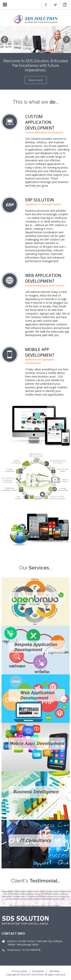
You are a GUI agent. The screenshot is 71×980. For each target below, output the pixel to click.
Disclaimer (38, 971)
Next (66, 39)
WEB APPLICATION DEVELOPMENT (43, 278)
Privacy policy (20, 971)
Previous (5, 39)
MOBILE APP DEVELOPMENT (40, 352)
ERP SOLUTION (40, 200)
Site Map (54, 971)
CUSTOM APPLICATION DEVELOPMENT (40, 122)
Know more (36, 80)
